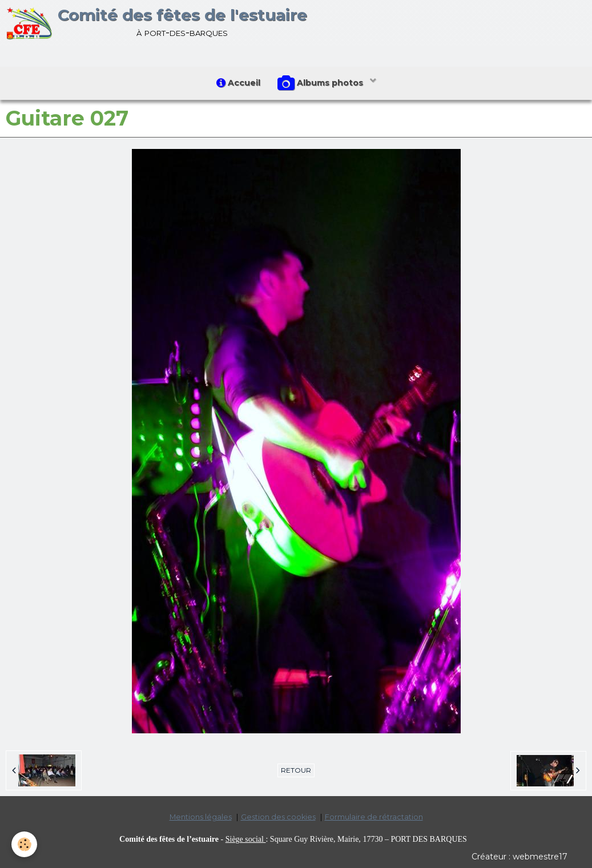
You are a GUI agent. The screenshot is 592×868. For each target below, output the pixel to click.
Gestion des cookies (278, 817)
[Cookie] (24, 844)
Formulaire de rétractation (374, 817)
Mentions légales (201, 817)
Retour (296, 770)
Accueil (238, 83)
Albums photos (321, 83)
